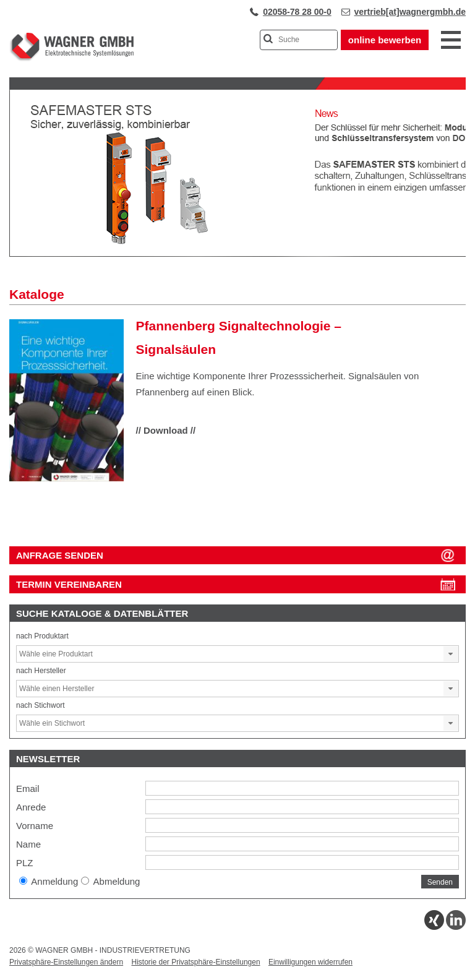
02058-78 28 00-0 (297, 12)
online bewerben (385, 40)
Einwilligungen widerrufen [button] (310, 962)
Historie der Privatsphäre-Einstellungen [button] (195, 962)
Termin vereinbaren (69, 584)
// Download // (166, 430)
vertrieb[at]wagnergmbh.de (410, 12)
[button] (451, 654)
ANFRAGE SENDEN (60, 555)
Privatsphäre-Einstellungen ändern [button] (66, 962)
